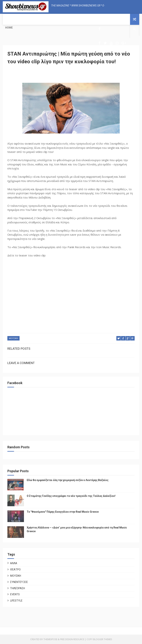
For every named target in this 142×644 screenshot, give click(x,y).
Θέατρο (15, 570)
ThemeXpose (50, 639)
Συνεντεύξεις (19, 582)
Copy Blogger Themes (99, 639)
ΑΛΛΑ (14, 563)
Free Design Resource (72, 639)
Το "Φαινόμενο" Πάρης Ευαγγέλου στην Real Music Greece (63, 512)
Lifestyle (16, 601)
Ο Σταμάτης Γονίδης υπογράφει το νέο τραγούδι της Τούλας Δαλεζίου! (71, 496)
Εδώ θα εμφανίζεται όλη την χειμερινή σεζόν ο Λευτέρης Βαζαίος (68, 480)
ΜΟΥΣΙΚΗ (13, 338)
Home (9, 28)
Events (15, 594)
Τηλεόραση (18, 588)
